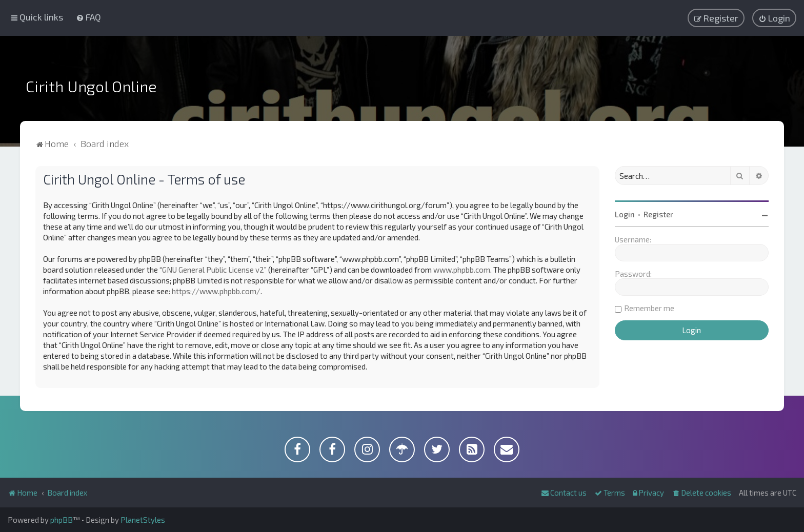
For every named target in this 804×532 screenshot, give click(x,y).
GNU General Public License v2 (213, 270)
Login (625, 214)
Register (658, 214)
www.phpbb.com (462, 270)
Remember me (649, 308)
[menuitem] (88, 17)
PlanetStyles (143, 520)
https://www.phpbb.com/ (216, 291)
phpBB (62, 520)
